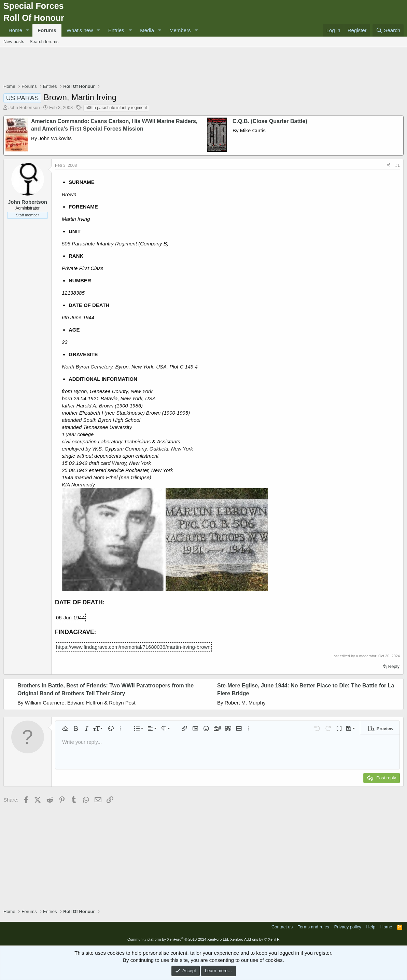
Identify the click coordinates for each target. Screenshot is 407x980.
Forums (47, 30)
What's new (80, 30)
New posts (14, 42)
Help (371, 927)
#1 (398, 165)
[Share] (389, 166)
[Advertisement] (203, 66)
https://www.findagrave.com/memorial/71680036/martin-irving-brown (133, 647)
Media (147, 30)
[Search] (388, 30)
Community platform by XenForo (178, 939)
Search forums (44, 42)
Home (15, 30)
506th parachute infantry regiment (116, 108)
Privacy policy (348, 927)
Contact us (282, 927)
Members (180, 30)
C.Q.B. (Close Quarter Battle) (270, 121)
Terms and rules (313, 927)
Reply (394, 666)
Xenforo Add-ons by (255, 939)
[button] (28, 30)
